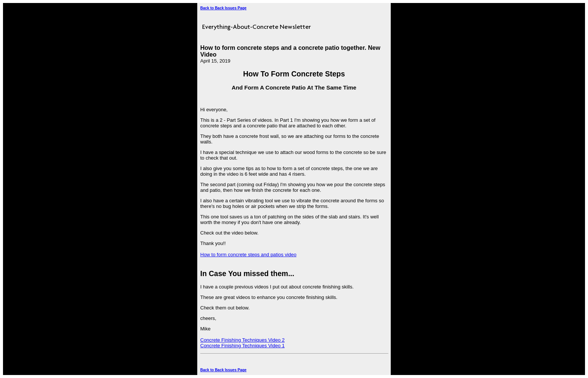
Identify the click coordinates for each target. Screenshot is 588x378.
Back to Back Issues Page (223, 8)
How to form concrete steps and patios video (248, 255)
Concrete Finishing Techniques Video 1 (242, 346)
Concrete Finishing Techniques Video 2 (242, 340)
